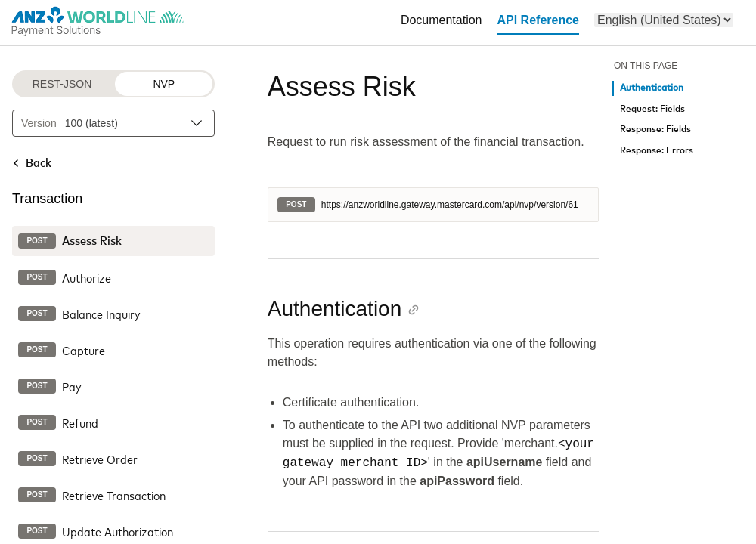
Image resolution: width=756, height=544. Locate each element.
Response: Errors (657, 151)
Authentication (652, 88)
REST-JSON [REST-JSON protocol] (62, 84)
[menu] (664, 20)
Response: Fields (655, 130)
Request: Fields (652, 109)
